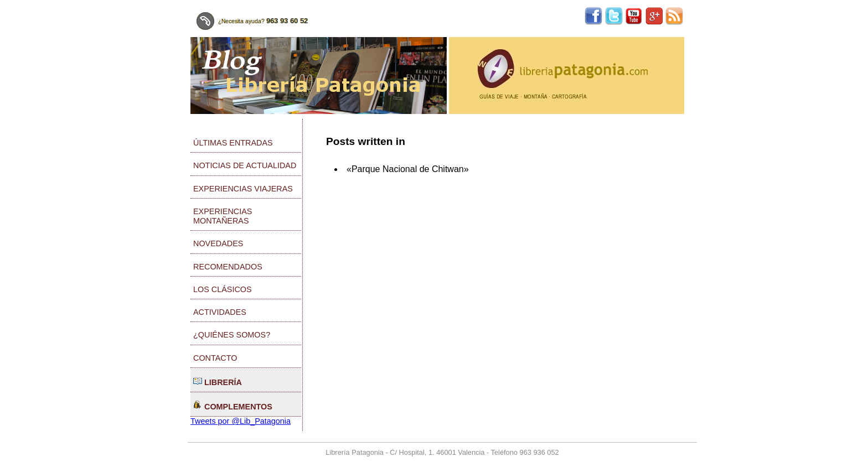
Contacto (215, 358)
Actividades (220, 312)
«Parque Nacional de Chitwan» (408, 169)
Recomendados (228, 267)
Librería (218, 381)
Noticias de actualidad (245, 165)
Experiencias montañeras (223, 216)
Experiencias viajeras (243, 189)
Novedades (218, 243)
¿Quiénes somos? (232, 335)
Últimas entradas (233, 143)
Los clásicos (223, 289)
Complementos (233, 406)
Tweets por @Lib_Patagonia (241, 421)
